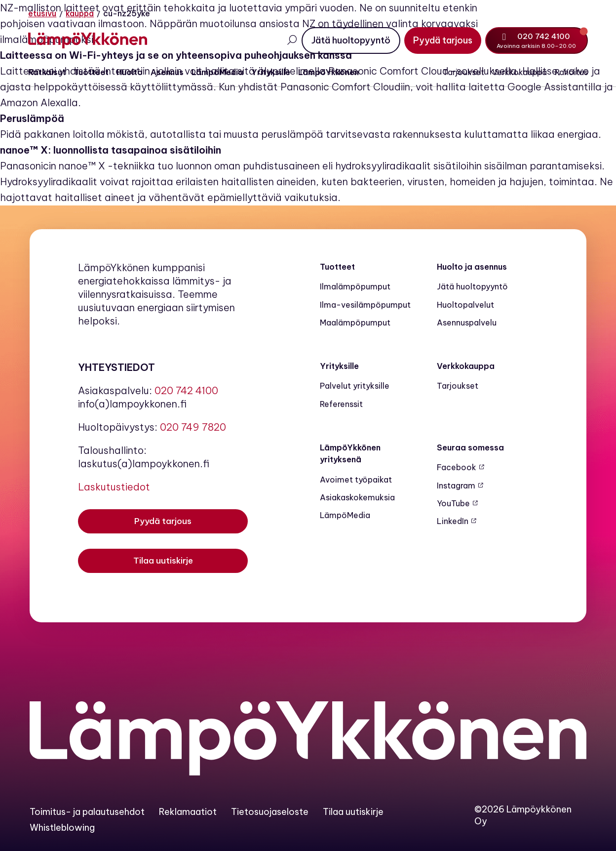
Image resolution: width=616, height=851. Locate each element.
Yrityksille (272, 73)
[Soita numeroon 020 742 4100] (535, 41)
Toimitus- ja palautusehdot (87, 812)
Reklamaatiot (188, 812)
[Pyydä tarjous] (441, 41)
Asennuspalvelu (467, 323)
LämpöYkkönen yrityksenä (350, 453)
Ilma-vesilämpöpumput (365, 305)
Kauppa (81, 13)
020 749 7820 (193, 427)
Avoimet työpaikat (356, 480)
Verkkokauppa (518, 73)
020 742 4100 (186, 390)
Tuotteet (93, 73)
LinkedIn (453, 521)
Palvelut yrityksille (355, 386)
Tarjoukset (462, 73)
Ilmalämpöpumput (355, 286)
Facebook (457, 467)
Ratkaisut (48, 73)
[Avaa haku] (290, 40)
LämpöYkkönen (330, 73)
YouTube (453, 503)
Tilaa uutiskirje (353, 812)
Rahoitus (570, 73)
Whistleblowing (62, 828)
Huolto (131, 73)
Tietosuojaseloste (270, 812)
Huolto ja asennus (472, 267)
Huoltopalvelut (465, 305)
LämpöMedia (219, 73)
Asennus (169, 73)
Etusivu (44, 13)
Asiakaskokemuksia (357, 497)
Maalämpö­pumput (355, 323)
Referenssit (341, 404)
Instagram (456, 486)
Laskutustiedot (114, 487)
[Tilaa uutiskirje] (163, 562)
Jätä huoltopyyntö (472, 286)
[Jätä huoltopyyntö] (349, 41)
